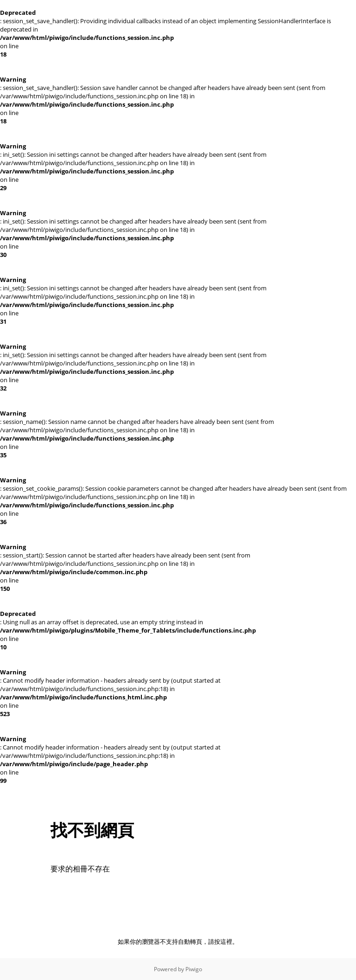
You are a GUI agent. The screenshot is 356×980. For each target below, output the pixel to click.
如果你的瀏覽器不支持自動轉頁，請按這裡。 (178, 942)
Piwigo (194, 969)
